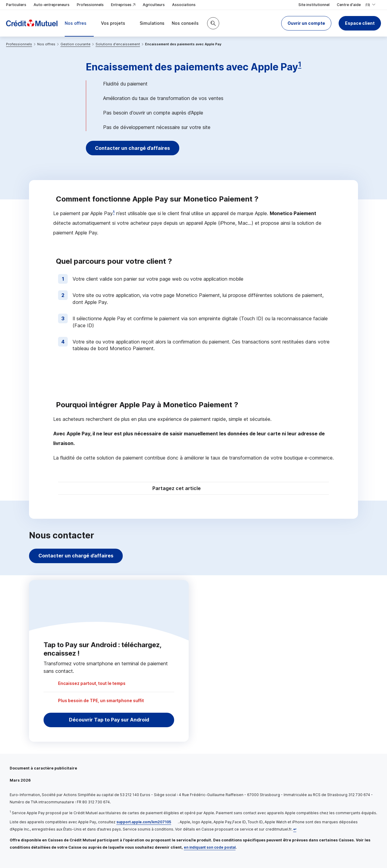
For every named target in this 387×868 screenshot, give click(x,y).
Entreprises (123, 5)
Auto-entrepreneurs (52, 5)
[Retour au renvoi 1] (295, 829)
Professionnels (90, 5)
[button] (306, 23)
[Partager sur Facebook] (231, 489)
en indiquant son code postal (210, 847)
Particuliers (16, 5)
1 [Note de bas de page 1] (300, 64)
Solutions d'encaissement (118, 44)
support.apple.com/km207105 (144, 822)
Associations (184, 5)
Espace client (360, 23)
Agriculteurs (154, 5)
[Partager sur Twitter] (216, 489)
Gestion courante (75, 44)
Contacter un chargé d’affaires (134, 148)
